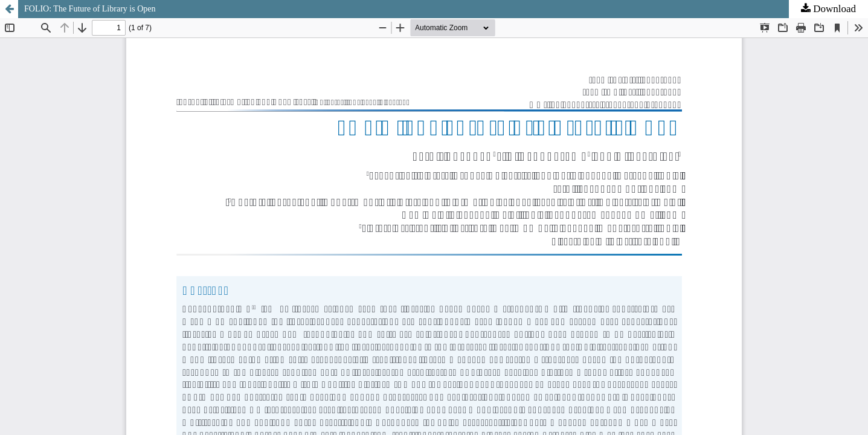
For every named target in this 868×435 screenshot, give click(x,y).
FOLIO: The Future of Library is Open (90, 9)
